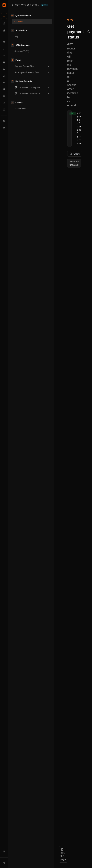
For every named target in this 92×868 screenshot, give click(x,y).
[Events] (4, 83)
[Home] (4, 5)
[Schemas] (4, 30)
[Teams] (4, 121)
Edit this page (63, 854)
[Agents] (4, 42)
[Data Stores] (4, 62)
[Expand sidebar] (4, 863)
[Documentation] (4, 23)
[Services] (4, 110)
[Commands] (4, 49)
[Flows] (4, 96)
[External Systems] (4, 89)
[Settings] (4, 851)
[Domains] (4, 76)
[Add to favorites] (89, 32)
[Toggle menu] (60, 4)
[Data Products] (4, 56)
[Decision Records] (4, 69)
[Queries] (4, 103)
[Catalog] (4, 16)
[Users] (4, 128)
